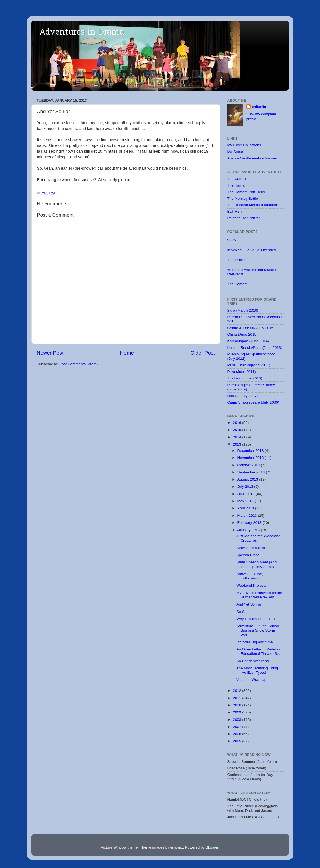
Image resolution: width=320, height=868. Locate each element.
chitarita (259, 107)
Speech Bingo (248, 555)
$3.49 (232, 240)
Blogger (212, 847)
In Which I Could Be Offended (252, 250)
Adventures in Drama (82, 33)
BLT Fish (235, 211)
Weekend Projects (251, 585)
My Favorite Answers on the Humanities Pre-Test (259, 595)
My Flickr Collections (244, 145)
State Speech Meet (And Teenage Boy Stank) (257, 564)
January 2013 (249, 530)
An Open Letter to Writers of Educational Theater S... (259, 651)
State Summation (251, 548)
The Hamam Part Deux (246, 192)
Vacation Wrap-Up (251, 680)
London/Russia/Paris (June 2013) (255, 348)
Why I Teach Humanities (256, 619)
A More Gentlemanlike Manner (252, 158)
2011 (237, 698)
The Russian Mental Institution (252, 205)
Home (127, 353)
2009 (237, 712)
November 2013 (251, 458)
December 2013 (251, 451)
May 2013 (246, 501)
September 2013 (252, 472)
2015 (237, 430)
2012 (237, 691)
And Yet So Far (249, 604)
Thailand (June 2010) (245, 378)
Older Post (203, 353)
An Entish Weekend (253, 661)
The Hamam (237, 185)
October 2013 (249, 465)
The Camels (237, 179)
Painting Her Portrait (244, 218)
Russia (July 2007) (243, 396)
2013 (237, 444)
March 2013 (248, 516)
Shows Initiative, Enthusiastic (250, 576)
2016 (237, 423)
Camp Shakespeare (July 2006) (253, 402)
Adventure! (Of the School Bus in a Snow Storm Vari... (258, 630)
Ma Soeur (235, 152)
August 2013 (248, 479)
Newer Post (50, 353)
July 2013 (246, 486)
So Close (244, 612)
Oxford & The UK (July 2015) (251, 328)
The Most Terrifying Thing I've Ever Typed (257, 670)
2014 (237, 437)
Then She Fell (239, 260)
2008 (237, 720)
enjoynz (177, 847)
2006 (237, 734)
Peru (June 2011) (242, 372)
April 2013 (246, 508)
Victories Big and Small (255, 642)
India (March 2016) (243, 310)
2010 (237, 705)
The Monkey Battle (243, 199)
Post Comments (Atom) (78, 364)
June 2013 (247, 494)
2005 (237, 741)
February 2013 (250, 523)
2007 (237, 727)
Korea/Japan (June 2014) (248, 341)
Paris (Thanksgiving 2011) (249, 365)
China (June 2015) (243, 334)
